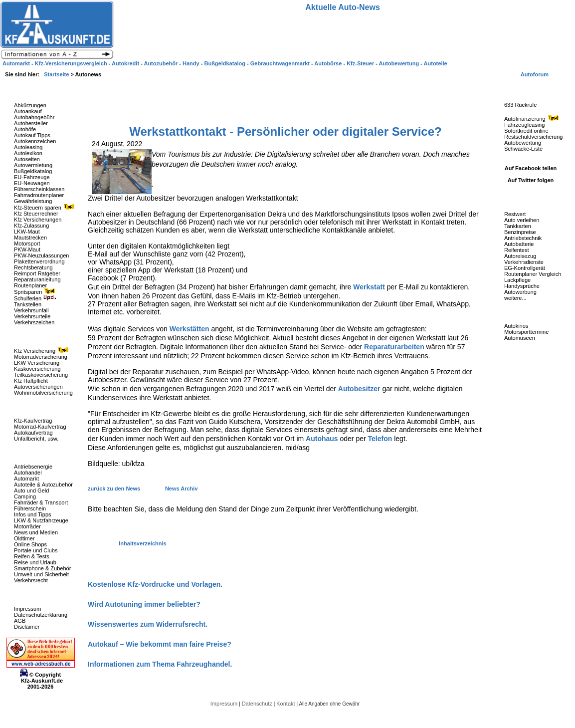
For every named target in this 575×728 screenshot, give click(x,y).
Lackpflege (517, 280)
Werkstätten (190, 329)
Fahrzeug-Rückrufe (521, 89)
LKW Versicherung (37, 363)
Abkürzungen (30, 105)
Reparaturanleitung (37, 279)
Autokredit (126, 63)
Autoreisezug (520, 256)
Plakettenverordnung (39, 261)
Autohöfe (25, 129)
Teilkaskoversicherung (41, 375)
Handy (192, 63)
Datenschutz (258, 704)
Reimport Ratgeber (37, 273)
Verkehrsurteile (32, 316)
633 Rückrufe (520, 105)
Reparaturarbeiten (394, 347)
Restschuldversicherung (533, 137)
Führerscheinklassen (39, 189)
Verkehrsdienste (524, 262)
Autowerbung (520, 292)
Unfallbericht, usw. (36, 439)
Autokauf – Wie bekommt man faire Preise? (160, 644)
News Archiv (182, 488)
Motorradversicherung (41, 357)
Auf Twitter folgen (531, 180)
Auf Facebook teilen (531, 168)
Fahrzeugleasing (524, 125)
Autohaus (322, 439)
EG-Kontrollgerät (525, 268)
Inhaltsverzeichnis (142, 543)
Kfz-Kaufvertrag (33, 421)
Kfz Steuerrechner (36, 214)
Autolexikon (28, 153)
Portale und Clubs (36, 550)
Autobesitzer (359, 389)
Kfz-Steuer (361, 63)
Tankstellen (28, 304)
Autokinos (516, 326)
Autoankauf (28, 111)
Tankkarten (518, 226)
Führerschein (30, 508)
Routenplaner (30, 285)
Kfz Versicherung (42, 351)
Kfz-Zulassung (31, 226)
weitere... (515, 298)
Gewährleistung (33, 201)
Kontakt (286, 704)
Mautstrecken (30, 238)
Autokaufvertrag (33, 433)
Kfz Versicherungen (38, 220)
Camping (25, 496)
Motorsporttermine (526, 332)
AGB (20, 621)
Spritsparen (36, 292)
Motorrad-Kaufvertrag (40, 427)
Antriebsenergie (33, 467)
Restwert (515, 214)
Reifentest (517, 250)
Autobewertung (523, 143)
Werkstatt (369, 287)
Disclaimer (27, 627)
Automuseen (520, 338)
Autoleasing (28, 147)
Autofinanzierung (533, 119)
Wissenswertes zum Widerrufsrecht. (148, 624)
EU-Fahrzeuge (32, 177)
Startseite (57, 74)
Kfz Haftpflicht (31, 381)
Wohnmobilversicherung (43, 393)
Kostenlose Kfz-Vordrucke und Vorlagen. (155, 584)
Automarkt (26, 479)
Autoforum (535, 74)
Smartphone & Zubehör (42, 568)
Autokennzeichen (35, 141)
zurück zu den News (115, 488)
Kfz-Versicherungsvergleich (72, 63)
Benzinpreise (520, 232)
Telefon (380, 439)
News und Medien (36, 532)
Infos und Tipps (33, 514)
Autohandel (28, 473)
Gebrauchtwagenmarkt (281, 63)
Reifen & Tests (32, 556)
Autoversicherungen (38, 387)
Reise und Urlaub (35, 562)
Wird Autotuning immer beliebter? (144, 604)
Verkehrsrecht (31, 580)
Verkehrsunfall (31, 310)
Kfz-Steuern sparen (45, 208)
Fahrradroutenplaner (39, 195)
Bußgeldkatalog (33, 171)
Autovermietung (33, 165)
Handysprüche (522, 286)
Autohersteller (31, 123)
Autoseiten (27, 159)
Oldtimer (24, 538)
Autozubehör (161, 63)
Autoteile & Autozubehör (43, 485)
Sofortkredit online (526, 131)
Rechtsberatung (33, 267)
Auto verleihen (522, 220)
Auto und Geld (31, 490)
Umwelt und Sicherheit (41, 574)
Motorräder (27, 526)
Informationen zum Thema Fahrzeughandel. (160, 664)
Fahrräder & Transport (41, 502)
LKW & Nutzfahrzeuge (41, 520)
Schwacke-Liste (523, 149)
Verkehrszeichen (34, 322)
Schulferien (35, 298)
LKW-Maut (27, 232)
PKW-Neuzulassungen (41, 255)
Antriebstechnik (523, 238)
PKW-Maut (27, 249)
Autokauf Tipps (32, 135)
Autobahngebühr (34, 117)
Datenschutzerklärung (41, 615)
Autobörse (329, 63)
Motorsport (27, 243)
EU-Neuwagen (32, 183)
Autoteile (436, 63)
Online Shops (30, 544)
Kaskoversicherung (37, 369)
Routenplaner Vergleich (533, 274)
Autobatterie (519, 244)
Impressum (27, 609)
